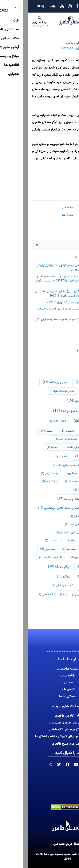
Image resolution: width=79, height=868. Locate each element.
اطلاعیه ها (69, 358)
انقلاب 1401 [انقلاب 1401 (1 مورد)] (29, 421)
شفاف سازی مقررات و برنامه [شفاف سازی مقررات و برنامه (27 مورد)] (50, 499)
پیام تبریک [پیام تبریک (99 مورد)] (31, 566)
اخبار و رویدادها (66, 345)
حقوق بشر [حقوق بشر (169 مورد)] (59, 456)
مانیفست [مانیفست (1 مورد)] (24, 540)
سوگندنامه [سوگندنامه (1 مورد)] (21, 481)
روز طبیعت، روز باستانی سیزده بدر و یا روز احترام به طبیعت (42, 308)
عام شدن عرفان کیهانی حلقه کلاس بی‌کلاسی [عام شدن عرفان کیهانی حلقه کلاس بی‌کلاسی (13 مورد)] (41, 508)
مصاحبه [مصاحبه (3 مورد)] (41, 549)
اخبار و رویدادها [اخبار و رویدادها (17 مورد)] (27, 382)
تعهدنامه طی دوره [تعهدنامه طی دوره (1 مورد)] (38, 439)
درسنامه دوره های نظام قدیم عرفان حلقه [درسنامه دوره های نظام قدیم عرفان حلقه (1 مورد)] (49, 465)
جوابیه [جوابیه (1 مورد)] (24, 447)
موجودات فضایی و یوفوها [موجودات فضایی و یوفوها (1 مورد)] (56, 557)
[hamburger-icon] (72, 18)
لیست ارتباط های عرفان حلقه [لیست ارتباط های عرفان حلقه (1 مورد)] (55, 524)
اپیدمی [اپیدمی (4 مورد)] (19, 431)
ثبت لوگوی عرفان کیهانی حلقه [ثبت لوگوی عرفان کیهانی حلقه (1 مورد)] (54, 447)
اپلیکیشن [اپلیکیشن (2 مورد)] (40, 431)
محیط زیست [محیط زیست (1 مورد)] (63, 549)
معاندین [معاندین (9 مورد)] (19, 549)
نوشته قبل (40, 207)
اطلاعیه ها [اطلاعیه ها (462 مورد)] (58, 421)
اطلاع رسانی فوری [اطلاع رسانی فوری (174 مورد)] (54, 400)
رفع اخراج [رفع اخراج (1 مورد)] (65, 481)
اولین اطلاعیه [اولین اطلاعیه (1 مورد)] (63, 431)
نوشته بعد (39, 215)
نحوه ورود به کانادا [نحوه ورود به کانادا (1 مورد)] (60, 567)
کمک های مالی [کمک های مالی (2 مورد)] (34, 585)
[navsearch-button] (12, 19)
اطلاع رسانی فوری (65, 351)
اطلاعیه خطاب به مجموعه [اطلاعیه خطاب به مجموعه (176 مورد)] (48, 411)
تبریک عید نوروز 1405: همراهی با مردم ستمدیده (48, 319)
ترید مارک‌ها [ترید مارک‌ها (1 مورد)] (64, 439)
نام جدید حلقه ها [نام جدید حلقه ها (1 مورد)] (22, 557)
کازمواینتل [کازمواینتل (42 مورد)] (62, 585)
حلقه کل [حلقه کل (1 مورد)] (33, 456)
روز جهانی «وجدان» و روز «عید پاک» (55, 302)
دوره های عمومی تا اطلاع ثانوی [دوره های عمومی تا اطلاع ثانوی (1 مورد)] (54, 473)
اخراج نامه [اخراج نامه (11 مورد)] (62, 391)
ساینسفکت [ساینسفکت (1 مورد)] (44, 481)
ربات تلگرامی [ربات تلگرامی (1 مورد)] (21, 473)
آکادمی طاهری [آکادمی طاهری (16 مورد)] (60, 382)
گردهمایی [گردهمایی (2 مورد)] (17, 594)
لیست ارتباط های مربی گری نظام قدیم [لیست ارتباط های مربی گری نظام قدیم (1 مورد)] (50, 532)
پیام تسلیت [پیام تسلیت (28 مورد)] (61, 576)
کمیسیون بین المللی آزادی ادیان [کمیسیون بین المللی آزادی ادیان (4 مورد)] (52, 594)
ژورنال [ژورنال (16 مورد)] (36, 576)
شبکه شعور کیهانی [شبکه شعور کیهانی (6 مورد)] (59, 490)
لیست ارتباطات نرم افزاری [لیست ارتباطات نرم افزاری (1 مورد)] (57, 516)
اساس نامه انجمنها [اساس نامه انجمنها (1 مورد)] (34, 391)
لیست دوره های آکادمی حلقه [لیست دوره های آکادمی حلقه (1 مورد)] (55, 540)
